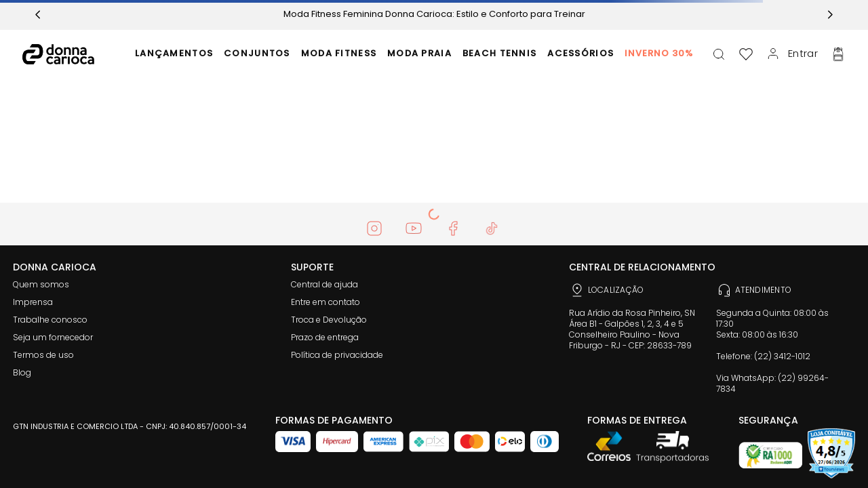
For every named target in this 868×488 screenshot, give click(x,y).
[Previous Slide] (38, 15)
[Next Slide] (830, 15)
